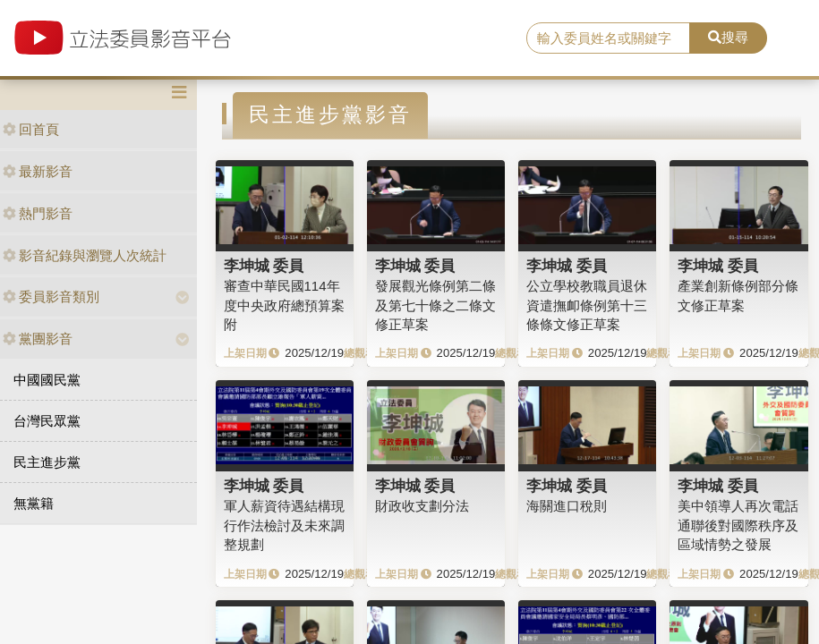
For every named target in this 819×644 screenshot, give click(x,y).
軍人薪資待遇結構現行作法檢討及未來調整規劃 (284, 525)
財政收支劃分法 (422, 506)
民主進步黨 (47, 462)
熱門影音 (38, 213)
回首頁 (31, 129)
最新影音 (38, 171)
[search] (609, 38)
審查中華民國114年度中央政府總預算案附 (284, 305)
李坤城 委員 (264, 266)
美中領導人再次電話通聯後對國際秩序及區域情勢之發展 (738, 525)
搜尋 (728, 37)
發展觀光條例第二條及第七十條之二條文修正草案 (435, 305)
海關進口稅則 (567, 506)
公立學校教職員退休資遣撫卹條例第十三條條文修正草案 (587, 305)
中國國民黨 (47, 380)
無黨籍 (34, 503)
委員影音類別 (51, 297)
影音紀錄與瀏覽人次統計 (85, 255)
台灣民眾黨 (47, 421)
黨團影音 (38, 339)
